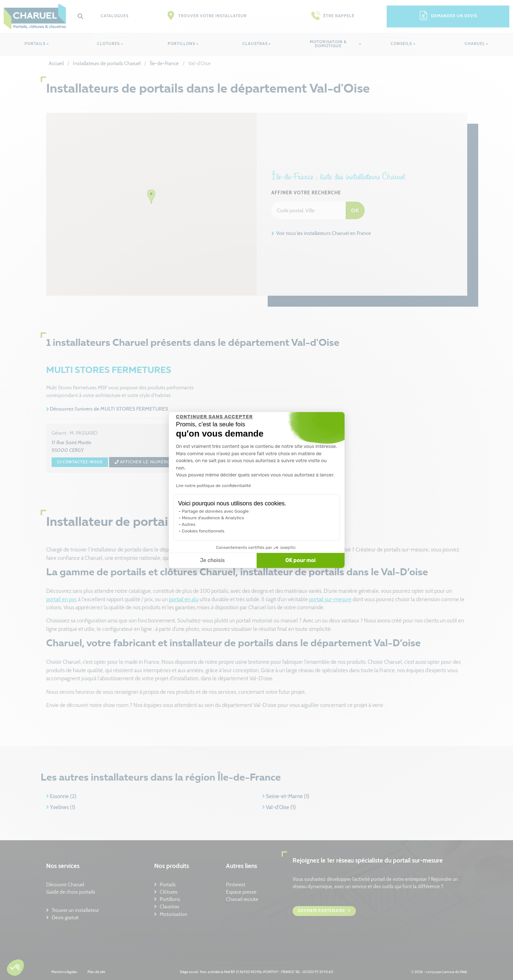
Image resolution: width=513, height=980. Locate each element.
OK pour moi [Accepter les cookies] (300, 560)
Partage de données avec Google (215, 511)
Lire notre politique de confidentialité (214, 486)
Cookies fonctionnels (203, 531)
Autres (189, 524)
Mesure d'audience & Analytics (213, 518)
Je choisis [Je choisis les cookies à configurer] (212, 560)
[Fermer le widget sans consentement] (215, 417)
